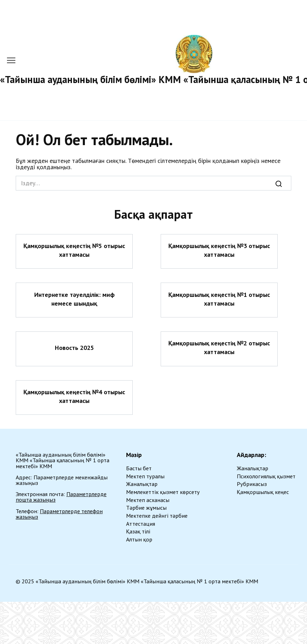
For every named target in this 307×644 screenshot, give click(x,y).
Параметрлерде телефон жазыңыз (59, 514)
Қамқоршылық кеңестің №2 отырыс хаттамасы (219, 347)
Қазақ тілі (138, 531)
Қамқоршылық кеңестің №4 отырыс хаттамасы (74, 396)
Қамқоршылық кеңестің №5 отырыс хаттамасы (74, 250)
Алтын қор (139, 539)
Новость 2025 (74, 348)
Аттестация (141, 524)
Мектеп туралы (145, 476)
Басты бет (139, 468)
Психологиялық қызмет (266, 476)
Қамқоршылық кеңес (263, 492)
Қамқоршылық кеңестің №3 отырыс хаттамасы (219, 250)
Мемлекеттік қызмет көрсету (163, 492)
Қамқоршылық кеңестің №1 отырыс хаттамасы (219, 299)
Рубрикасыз (252, 484)
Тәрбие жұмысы (146, 508)
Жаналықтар (142, 484)
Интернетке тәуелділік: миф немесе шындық (74, 299)
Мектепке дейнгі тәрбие (157, 516)
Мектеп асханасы (148, 500)
